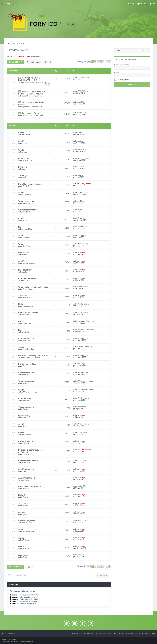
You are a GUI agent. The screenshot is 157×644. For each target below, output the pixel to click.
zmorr (25, 220)
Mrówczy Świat (29, 531)
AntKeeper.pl (83, 398)
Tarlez (25, 426)
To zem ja (23, 175)
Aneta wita (23, 555)
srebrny (81, 252)
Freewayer (27, 323)
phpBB (13, 639)
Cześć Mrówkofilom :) (28, 461)
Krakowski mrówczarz (28, 313)
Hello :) (21, 304)
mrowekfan (27, 229)
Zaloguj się (119, 59)
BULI (25, 366)
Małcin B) (81, 486)
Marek (25, 383)
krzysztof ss (28, 161)
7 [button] (107, 62)
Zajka (25, 272)
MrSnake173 (28, 341)
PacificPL (26, 186)
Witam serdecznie (26, 201)
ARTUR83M (82, 91)
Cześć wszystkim (26, 338)
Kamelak (26, 375)
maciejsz (26, 135)
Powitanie (23, 167)
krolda (80, 201)
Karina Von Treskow (85, 321)
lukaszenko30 (28, 203)
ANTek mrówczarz (85, 381)
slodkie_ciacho (24, 56)
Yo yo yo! (22, 504)
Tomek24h (27, 298)
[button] (89, 62)
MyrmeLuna (82, 338)
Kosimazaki (27, 523)
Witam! (21, 193)
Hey (20, 227)
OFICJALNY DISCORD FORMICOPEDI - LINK (29, 79)
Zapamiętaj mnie (123, 80)
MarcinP (26, 514)
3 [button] (98, 62)
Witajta (21, 529)
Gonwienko (82, 287)
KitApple (29, 82)
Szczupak (82, 227)
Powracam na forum (27, 441)
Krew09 (26, 315)
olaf (24, 418)
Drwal (80, 167)
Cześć (21, 141)
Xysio (27, 281)
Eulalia (25, 497)
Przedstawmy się (18, 50)
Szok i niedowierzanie (28, 210)
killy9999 (26, 115)
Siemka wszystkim (27, 521)
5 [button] (103, 62)
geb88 (25, 96)
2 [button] (95, 62)
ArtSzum (26, 540)
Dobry (21, 321)
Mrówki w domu (29, 263)
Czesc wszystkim (26, 373)
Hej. (20, 330)
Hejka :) (22, 495)
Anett (25, 557)
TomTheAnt (28, 246)
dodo (25, 143)
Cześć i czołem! (25, 398)
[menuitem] (16, 4)
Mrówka (26, 332)
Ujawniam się (24, 416)
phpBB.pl (30, 641)
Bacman (26, 443)
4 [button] (100, 62)
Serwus (22, 512)
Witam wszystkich (26, 381)
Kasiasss (26, 489)
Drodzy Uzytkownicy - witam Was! (33, 355)
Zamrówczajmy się (27, 478)
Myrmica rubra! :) (29, 349)
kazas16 (26, 152)
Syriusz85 (27, 409)
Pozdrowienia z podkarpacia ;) (32, 486)
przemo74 (27, 435)
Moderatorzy (36, 56)
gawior (26, 169)
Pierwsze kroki (40, 82)
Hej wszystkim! (25, 270)
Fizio (27, 480)
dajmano (26, 238)
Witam (21, 236)
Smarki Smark (28, 289)
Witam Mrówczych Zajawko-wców (33, 287)
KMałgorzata (28, 306)
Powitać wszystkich (27, 364)
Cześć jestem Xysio (27, 278)
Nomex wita (23, 253)
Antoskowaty (83, 78)
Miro (25, 178)
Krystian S (27, 212)
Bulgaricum (27, 195)
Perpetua (26, 463)
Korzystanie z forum (30, 113)
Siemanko (23, 296)
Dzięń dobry (24, 158)
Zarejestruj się (131, 59)
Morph (25, 506)
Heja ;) (21, 546)
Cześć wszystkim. (26, 407)
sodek (80, 132)
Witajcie (22, 150)
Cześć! (21, 133)
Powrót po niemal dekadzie (30, 184)
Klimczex (26, 401)
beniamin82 (27, 454)
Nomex (26, 255)
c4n (24, 471)
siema (21, 538)
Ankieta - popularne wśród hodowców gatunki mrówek (32, 93)
